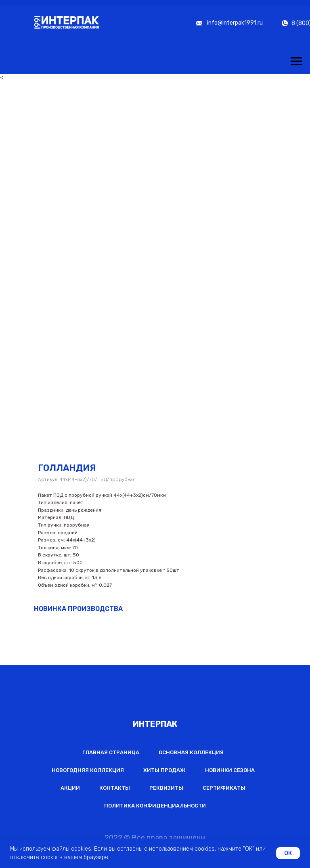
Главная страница (111, 752)
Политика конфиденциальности (155, 806)
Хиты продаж (164, 770)
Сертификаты (224, 788)
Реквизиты (166, 788)
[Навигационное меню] (296, 61)
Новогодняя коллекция (88, 770)
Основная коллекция (191, 752)
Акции (70, 788)
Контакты (115, 788)
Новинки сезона (230, 770)
